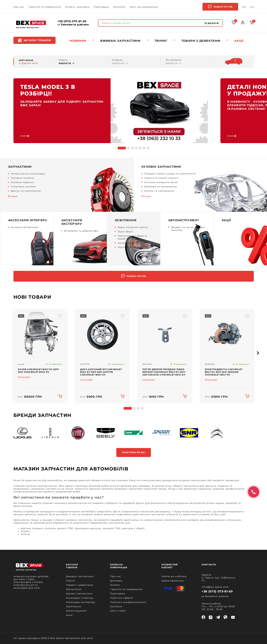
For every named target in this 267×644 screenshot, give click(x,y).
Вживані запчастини (120, 41)
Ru (244, 7)
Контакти (119, 7)
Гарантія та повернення (45, 7)
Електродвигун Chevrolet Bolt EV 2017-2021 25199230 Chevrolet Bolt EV (224, 372)
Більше (13, 196)
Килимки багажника (24, 227)
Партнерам (101, 7)
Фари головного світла (133, 227)
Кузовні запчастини (79, 593)
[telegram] (218, 617)
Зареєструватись (173, 581)
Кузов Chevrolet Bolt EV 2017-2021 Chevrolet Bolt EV (39, 371)
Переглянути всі (134, 452)
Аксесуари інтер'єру (80, 598)
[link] (111, 111)
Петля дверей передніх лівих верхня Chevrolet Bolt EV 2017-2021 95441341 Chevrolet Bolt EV (164, 372)
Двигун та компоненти (26, 191)
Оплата (115, 585)
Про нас (19, 7)
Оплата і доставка (77, 7)
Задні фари (125, 231)
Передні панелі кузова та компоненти (170, 174)
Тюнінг (161, 41)
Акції (239, 41)
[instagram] (211, 617)
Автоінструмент (76, 611)
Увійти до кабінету (174, 576)
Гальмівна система (23, 186)
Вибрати (65, 63)
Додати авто (28, 63)
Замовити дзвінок (73, 25)
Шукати (212, 23)
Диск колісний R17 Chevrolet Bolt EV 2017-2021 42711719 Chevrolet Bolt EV (101, 372)
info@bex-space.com (215, 587)
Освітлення (74, 606)
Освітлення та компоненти (135, 247)
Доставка (116, 581)
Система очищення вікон (161, 182)
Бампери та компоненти (161, 186)
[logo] (31, 23)
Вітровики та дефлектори (81, 231)
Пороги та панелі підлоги (161, 178)
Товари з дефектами (201, 41)
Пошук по (220, 7)
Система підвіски (22, 182)
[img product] (40, 333)
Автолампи (125, 243)
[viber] (225, 617)
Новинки (78, 41)
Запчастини (74, 589)
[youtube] (233, 617)
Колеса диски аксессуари (28, 174)
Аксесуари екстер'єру (81, 602)
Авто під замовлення (144, 7)
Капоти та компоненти (159, 191)
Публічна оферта (121, 598)
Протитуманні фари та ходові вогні (133, 237)
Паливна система (22, 178)
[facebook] (203, 617)
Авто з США (118, 611)
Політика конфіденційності (128, 602)
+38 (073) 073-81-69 (72, 21)
